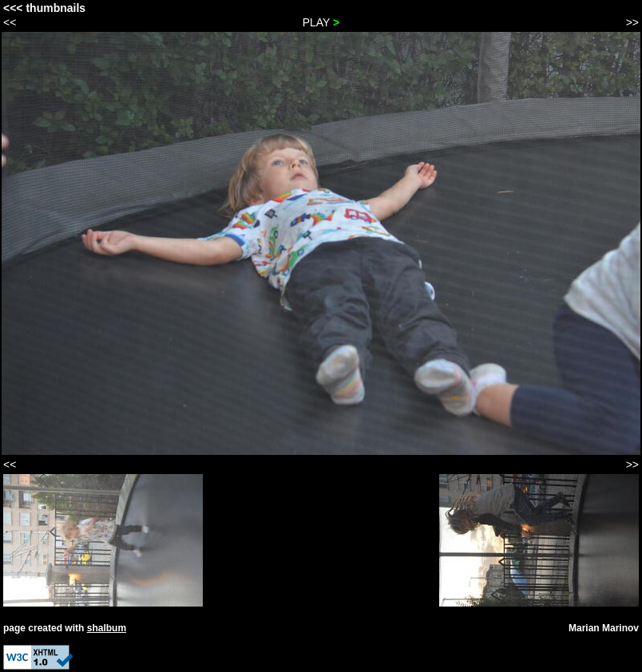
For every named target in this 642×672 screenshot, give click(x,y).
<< (10, 22)
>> (632, 22)
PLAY (321, 22)
